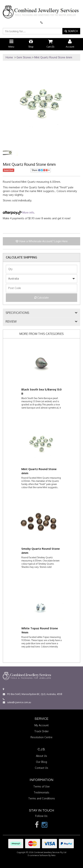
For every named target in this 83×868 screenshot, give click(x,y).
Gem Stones (24, 57)
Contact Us (41, 768)
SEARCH (71, 31)
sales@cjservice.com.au (17, 702)
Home (9, 57)
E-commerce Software (38, 855)
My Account (42, 725)
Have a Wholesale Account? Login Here (42, 241)
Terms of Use (41, 786)
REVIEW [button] (11, 322)
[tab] (41, 313)
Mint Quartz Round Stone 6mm (53, 57)
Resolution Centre (41, 737)
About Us (41, 756)
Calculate (41, 298)
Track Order (41, 731)
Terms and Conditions (42, 798)
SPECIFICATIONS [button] (17, 313)
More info (18, 212)
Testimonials (41, 792)
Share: (41, 170)
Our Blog (41, 762)
